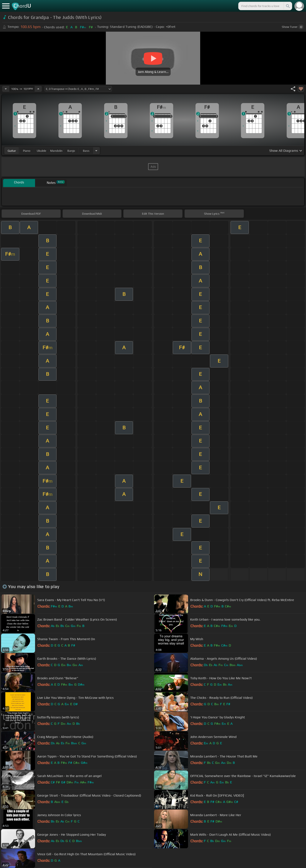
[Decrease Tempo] (6, 89)
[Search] (288, 6)
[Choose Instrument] (96, 151)
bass (86, 151)
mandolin (56, 151)
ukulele (41, 151)
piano (27, 151)
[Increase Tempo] (38, 89)
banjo (71, 151)
